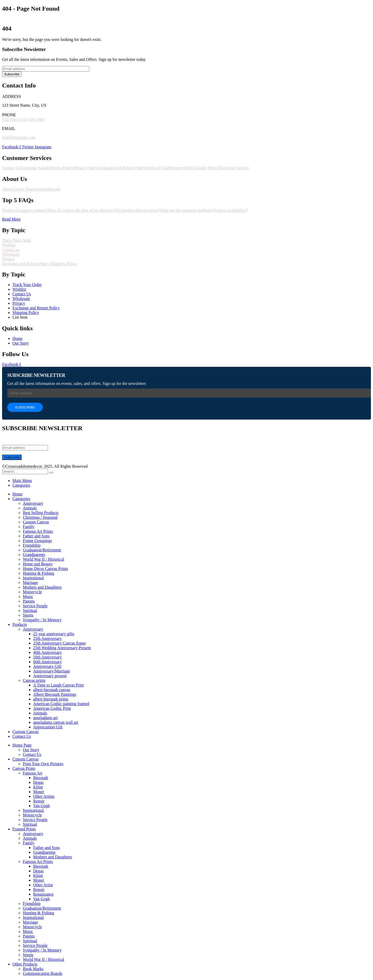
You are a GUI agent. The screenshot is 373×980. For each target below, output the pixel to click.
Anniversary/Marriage (52, 671)
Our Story (31, 750)
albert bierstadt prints (51, 699)
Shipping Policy (64, 264)
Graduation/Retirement (42, 550)
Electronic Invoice (234, 168)
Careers (42, 189)
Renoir (39, 801)
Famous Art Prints (38, 531)
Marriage (30, 583)
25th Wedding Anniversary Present (62, 648)
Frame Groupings (37, 541)
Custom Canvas (36, 522)
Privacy (8, 259)
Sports (28, 615)
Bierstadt (41, 778)
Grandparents (34, 555)
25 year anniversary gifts (54, 634)
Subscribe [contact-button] (12, 74)
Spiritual (30, 610)
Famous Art (33, 773)
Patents (29, 601)
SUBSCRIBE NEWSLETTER (36, 375)
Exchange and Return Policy (26, 264)
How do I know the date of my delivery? (81, 210)
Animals (30, 508)
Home (17, 494)
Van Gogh (41, 806)
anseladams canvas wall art (56, 722)
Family (29, 527)
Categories (21, 485)
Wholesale (11, 254)
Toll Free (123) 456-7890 (23, 119)
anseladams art (45, 718)
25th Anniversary (48, 638)
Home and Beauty (38, 564)
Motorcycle (32, 592)
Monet (39, 792)
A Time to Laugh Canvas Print (58, 685)
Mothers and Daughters (42, 587)
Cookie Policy (207, 168)
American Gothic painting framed (61, 704)
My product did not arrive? (138, 210)
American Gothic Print (52, 708)
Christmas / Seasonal (40, 517)
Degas (38, 782)
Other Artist (43, 885)
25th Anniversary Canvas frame (59, 643)
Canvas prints (34, 680)
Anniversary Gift (47, 666)
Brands (55, 189)
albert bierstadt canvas (52, 690)
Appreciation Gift (48, 727)
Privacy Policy (85, 168)
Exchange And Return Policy (121, 168)
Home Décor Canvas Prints (45, 569)
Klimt (38, 787)
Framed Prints (24, 829)
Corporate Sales (34, 168)
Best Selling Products (41, 513)
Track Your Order (17, 240)
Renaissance (43, 894)
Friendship (32, 545)
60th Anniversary (48, 662)
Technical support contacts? (25, 210)
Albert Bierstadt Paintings (55, 694)
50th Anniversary (48, 657)
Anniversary (33, 503)
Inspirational (33, 578)
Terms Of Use (157, 168)
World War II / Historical (44, 559)
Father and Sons (36, 536)
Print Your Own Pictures (43, 764)
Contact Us (11, 168)
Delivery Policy (60, 168)
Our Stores (27, 189)
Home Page (22, 745)
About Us (10, 189)
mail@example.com (19, 137)
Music (28, 597)
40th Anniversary (48, 652)
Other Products (25, 964)
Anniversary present (50, 676)
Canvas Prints (24, 768)
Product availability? (231, 210)
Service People (35, 606)
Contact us (11, 250)
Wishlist (9, 245)
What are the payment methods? (187, 210)
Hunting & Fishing (38, 573)
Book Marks (33, 969)
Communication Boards (42, 973)
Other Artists (44, 796)
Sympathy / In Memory (42, 620)
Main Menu (22, 481)
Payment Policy (182, 168)
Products (20, 624)
